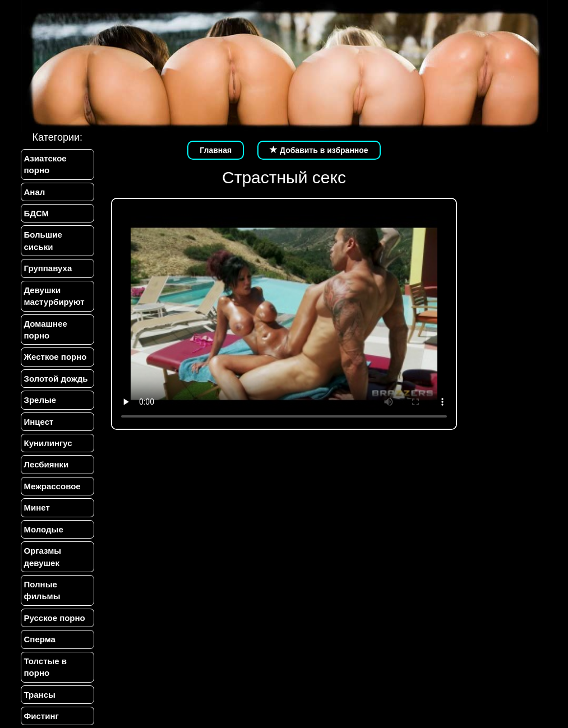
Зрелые (40, 400)
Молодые (44, 529)
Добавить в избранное (319, 150)
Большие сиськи (43, 240)
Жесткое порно (56, 357)
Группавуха (48, 268)
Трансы (40, 695)
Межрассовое (52, 486)
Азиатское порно (45, 164)
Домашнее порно (46, 330)
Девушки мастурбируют (54, 296)
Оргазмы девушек (43, 557)
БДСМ (37, 213)
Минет (37, 507)
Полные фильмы (42, 590)
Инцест (39, 422)
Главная (216, 150)
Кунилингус (48, 443)
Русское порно (55, 618)
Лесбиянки (47, 464)
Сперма (40, 639)
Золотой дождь (56, 379)
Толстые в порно (46, 667)
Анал (35, 192)
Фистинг (41, 716)
